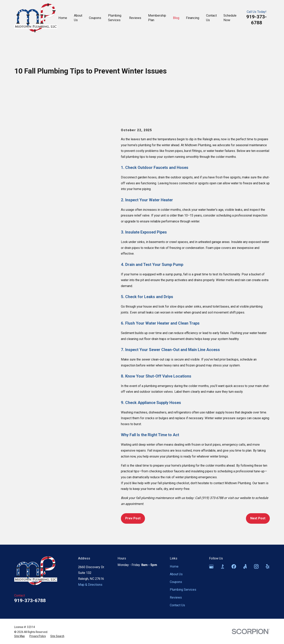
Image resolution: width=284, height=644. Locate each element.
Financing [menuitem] (193, 18)
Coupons (176, 582)
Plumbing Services (183, 590)
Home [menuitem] (63, 18)
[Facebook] (234, 566)
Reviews (176, 597)
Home (174, 566)
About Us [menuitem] (78, 18)
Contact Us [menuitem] (211, 18)
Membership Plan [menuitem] (157, 18)
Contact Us (177, 605)
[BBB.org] (223, 566)
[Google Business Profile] (211, 566)
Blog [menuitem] (176, 18)
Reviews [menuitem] (135, 18)
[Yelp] (268, 566)
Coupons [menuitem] (95, 18)
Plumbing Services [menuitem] (115, 18)
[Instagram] (256, 566)
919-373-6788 (257, 20)
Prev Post (133, 518)
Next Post (258, 518)
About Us (176, 574)
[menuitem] (20, 636)
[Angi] (245, 566)
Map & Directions (90, 585)
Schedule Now (230, 18)
